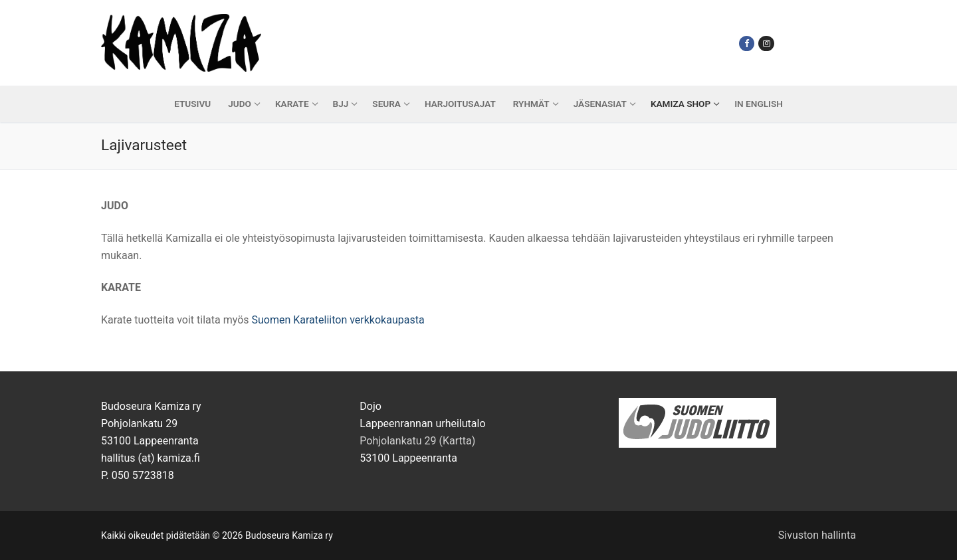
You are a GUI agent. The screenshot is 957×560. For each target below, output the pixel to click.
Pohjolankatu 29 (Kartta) (417, 441)
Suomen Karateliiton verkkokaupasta (338, 320)
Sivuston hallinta (817, 535)
